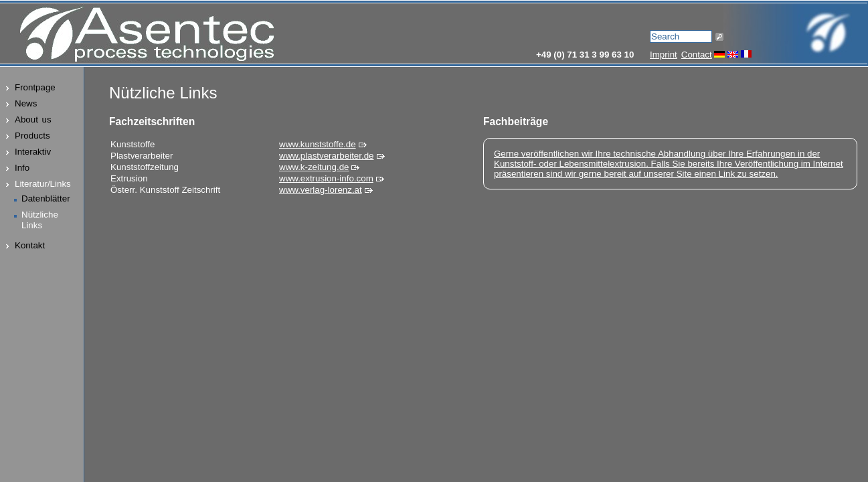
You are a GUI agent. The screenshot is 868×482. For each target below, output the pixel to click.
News (26, 103)
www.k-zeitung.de (314, 167)
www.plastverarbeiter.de (327, 156)
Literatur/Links (43, 184)
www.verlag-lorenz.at (321, 190)
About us (33, 119)
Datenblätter (46, 198)
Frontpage (35, 87)
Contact (697, 55)
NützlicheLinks (40, 220)
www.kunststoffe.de (318, 144)
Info (22, 168)
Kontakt (30, 245)
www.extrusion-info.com (326, 178)
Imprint (664, 55)
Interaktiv (33, 152)
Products (32, 136)
